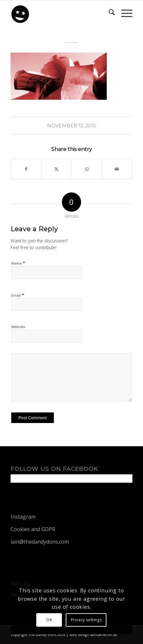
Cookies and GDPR (33, 529)
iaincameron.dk (104, 635)
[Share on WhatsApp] (87, 169)
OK (49, 620)
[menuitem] (109, 13)
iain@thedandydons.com (40, 542)
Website (18, 327)
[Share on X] (57, 169)
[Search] (109, 13)
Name (18, 263)
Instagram (23, 517)
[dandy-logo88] (59, 13)
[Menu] (124, 13)
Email (18, 295)
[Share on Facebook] (26, 169)
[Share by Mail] (117, 169)
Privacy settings (86, 620)
